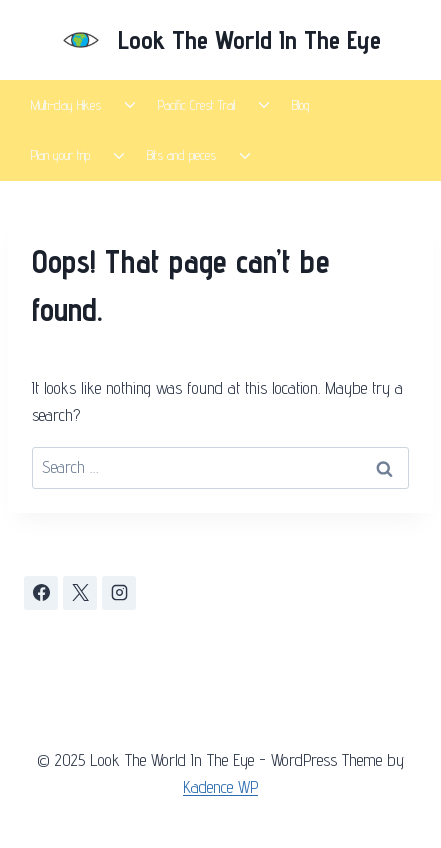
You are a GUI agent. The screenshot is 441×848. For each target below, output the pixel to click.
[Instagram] (119, 593)
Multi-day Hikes (66, 105)
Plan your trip (60, 155)
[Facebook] (41, 593)
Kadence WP (220, 787)
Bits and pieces (181, 155)
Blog (300, 105)
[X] (80, 593)
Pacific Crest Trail (196, 105)
